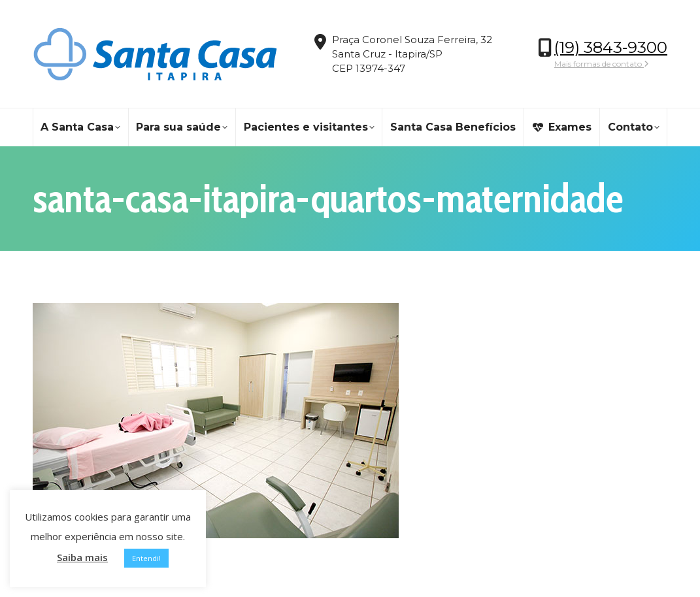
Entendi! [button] (146, 558)
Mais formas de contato (602, 64)
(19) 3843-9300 (611, 47)
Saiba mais (82, 557)
